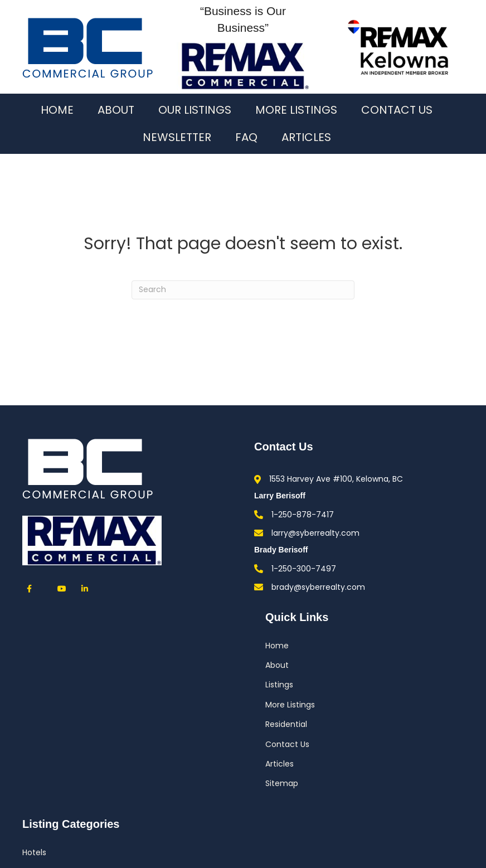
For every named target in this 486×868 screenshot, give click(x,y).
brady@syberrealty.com (318, 587)
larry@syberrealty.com (315, 533)
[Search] (243, 290)
